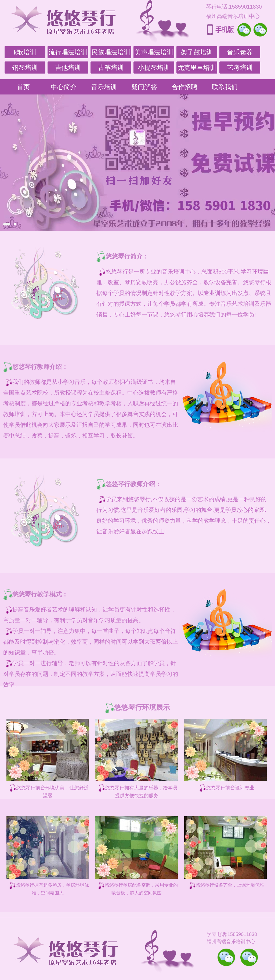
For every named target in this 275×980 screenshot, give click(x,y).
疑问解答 (144, 87)
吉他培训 (68, 68)
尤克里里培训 (197, 68)
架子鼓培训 (197, 52)
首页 (23, 87)
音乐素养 (240, 52)
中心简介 (64, 87)
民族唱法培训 (111, 52)
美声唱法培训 (154, 52)
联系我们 (225, 87)
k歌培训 (25, 52)
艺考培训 (240, 68)
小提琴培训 (154, 68)
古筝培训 (111, 68)
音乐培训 (104, 87)
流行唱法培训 (68, 52)
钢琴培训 (25, 68)
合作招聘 (184, 87)
